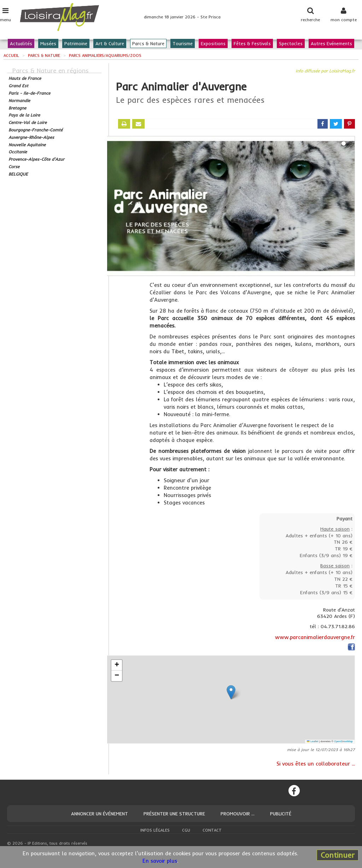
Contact (212, 830)
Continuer (338, 855)
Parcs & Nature (148, 43)
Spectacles (291, 43)
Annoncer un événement (100, 814)
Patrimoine (76, 43)
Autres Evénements (331, 43)
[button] (231, 692)
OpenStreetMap (343, 741)
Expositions (213, 43)
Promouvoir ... (238, 814)
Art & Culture (110, 43)
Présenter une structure (174, 814)
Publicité (281, 814)
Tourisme (183, 43)
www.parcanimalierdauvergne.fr (315, 637)
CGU (186, 830)
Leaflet (313, 741)
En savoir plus (160, 861)
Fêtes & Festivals (252, 43)
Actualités (21, 43)
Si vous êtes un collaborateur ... (316, 764)
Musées (48, 43)
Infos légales (155, 830)
